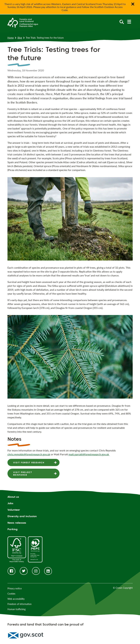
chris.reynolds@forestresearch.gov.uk (29, 454)
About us (13, 497)
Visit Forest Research (29, 462)
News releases (17, 523)
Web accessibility (16, 599)
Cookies (11, 594)
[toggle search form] (122, 22)
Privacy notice (15, 588)
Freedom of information (20, 604)
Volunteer (14, 510)
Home (11, 38)
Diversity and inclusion (22, 516)
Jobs (10, 503)
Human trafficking (17, 609)
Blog (20, 38)
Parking (13, 529)
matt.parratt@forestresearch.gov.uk (89, 454)
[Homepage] (23, 22)
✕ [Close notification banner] (133, 4)
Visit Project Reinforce (23, 474)
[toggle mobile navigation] (129, 22)
